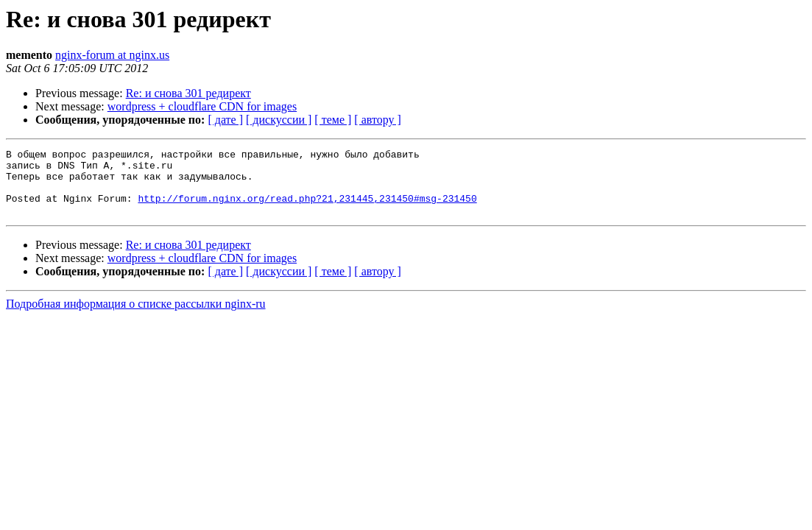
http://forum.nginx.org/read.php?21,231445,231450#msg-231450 (307, 209)
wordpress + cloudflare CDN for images (202, 106)
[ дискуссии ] (279, 120)
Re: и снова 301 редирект (188, 93)
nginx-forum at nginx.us (112, 55)
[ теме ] (333, 120)
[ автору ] (377, 120)
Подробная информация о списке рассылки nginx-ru (136, 317)
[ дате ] (225, 120)
